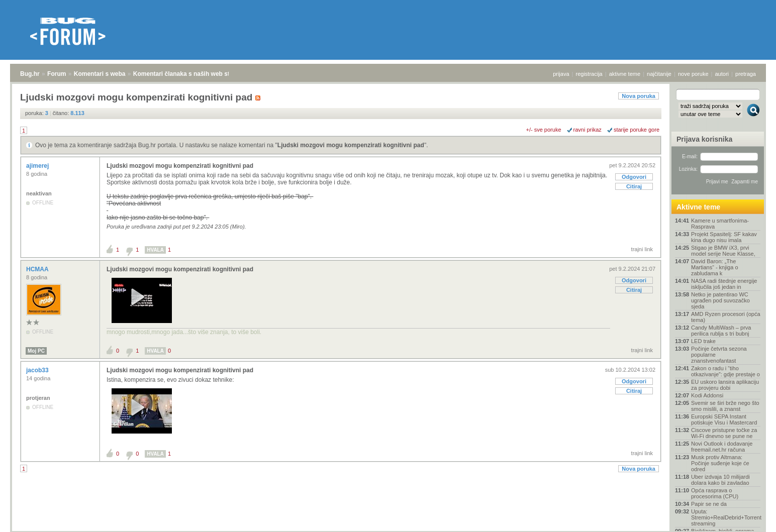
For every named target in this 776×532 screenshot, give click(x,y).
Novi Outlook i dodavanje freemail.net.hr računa (722, 447)
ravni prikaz (588, 130)
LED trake (703, 341)
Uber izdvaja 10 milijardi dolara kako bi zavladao (720, 480)
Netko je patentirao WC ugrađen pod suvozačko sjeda (720, 300)
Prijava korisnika (704, 139)
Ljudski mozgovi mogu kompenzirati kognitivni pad (351, 145)
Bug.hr (30, 74)
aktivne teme (625, 74)
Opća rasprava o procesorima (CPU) (715, 493)
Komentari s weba (100, 74)
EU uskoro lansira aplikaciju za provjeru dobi (725, 385)
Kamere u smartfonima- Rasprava (720, 224)
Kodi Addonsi (707, 395)
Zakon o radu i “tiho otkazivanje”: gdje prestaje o (725, 371)
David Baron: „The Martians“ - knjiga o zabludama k (715, 267)
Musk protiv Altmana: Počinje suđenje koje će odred (720, 463)
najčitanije (659, 74)
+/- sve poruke (544, 130)
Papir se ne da (709, 504)
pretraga (746, 74)
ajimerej (38, 166)
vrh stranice (749, 517)
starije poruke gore (637, 130)
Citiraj (634, 186)
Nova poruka (639, 96)
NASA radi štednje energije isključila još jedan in (724, 284)
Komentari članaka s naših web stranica (190, 74)
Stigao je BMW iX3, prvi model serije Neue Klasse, (723, 251)
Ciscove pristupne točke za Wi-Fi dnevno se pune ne (724, 433)
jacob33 (38, 370)
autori (722, 74)
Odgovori (634, 177)
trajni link (642, 249)
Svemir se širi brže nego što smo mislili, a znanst (725, 406)
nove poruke (693, 74)
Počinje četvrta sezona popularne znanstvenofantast (719, 355)
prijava (561, 74)
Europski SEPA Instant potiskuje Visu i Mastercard (724, 419)
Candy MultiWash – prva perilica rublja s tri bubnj (721, 331)
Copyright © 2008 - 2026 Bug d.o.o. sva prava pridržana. (388, 529)
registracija (589, 74)
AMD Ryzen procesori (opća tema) (726, 317)
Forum (57, 74)
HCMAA (38, 269)
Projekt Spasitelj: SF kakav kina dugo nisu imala (724, 237)
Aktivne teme (698, 207)
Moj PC (36, 351)
